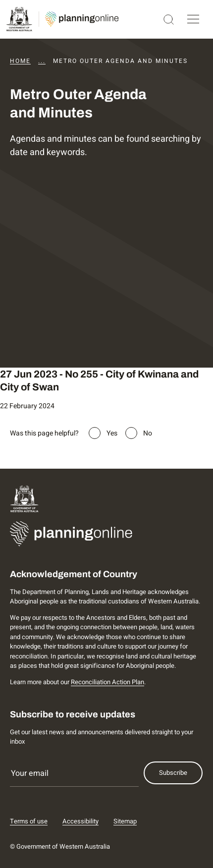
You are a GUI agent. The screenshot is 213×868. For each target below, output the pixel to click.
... (42, 61)
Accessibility (80, 821)
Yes (112, 433)
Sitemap (125, 821)
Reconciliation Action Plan (107, 682)
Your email (30, 773)
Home (20, 61)
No (148, 433)
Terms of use (29, 821)
